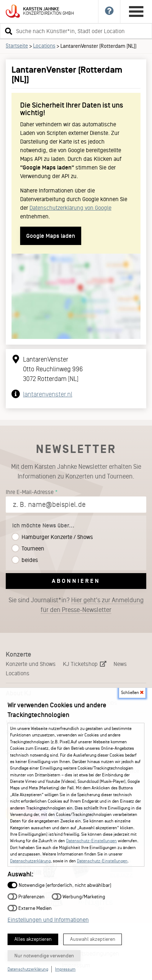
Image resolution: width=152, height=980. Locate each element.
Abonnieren (76, 581)
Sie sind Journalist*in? (76, 605)
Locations (44, 46)
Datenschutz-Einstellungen (91, 841)
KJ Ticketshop (85, 664)
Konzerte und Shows (31, 664)
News (120, 664)
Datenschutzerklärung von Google (70, 208)
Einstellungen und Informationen (48, 920)
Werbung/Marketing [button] (79, 896)
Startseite (17, 46)
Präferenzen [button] (26, 896)
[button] (8, 31)
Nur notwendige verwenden (44, 956)
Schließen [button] (132, 693)
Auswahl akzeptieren (93, 939)
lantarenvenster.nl (48, 394)
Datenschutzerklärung (30, 861)
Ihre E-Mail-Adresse (30, 492)
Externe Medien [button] (30, 908)
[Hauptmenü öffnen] (136, 12)
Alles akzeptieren (33, 939)
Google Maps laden (51, 236)
